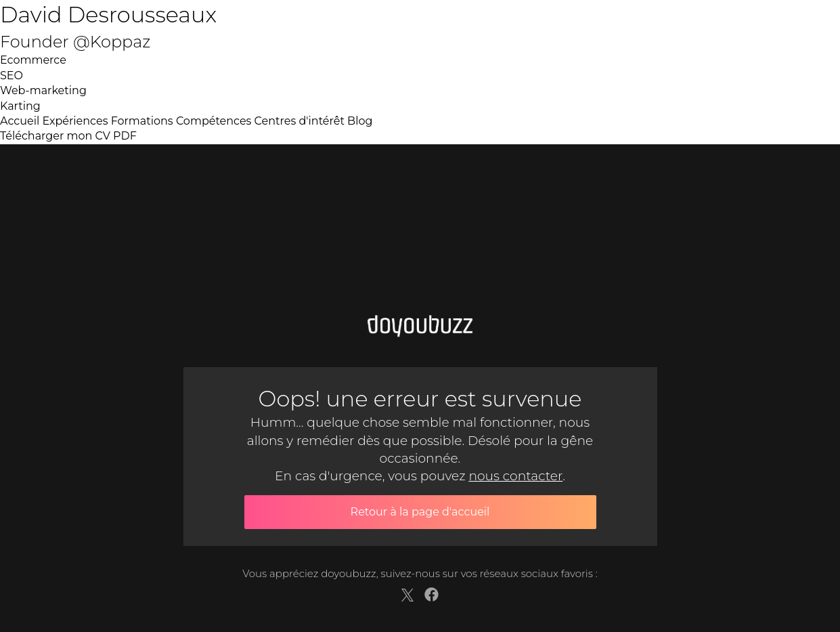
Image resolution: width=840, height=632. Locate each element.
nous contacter (515, 476)
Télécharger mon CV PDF (68, 136)
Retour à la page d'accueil (420, 512)
